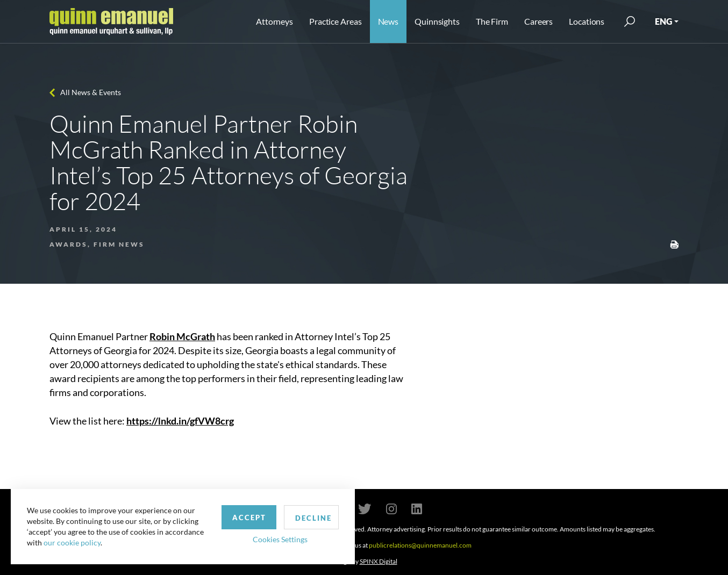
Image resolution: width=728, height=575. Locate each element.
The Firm (492, 21)
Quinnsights (437, 21)
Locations (587, 21)
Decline (313, 518)
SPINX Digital (379, 561)
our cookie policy (72, 542)
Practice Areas (335, 21)
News (388, 21)
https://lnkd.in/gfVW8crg (180, 421)
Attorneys (274, 21)
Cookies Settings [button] (280, 539)
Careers (538, 21)
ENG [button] (663, 21)
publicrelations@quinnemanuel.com (420, 545)
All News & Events (91, 92)
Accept (249, 517)
